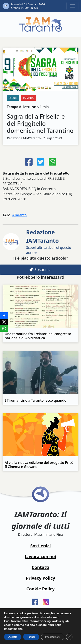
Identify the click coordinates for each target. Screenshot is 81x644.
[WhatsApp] (4, 328)
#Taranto (19, 215)
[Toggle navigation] (72, 6)
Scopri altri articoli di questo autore (49, 242)
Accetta (13, 637)
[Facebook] (4, 316)
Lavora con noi (40, 557)
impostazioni (13, 629)
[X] (4, 322)
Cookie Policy (40, 589)
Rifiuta (31, 637)
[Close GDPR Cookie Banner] (69, 637)
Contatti (40, 567)
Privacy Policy (40, 578)
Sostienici (40, 546)
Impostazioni (53, 637)
